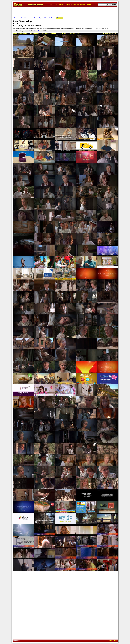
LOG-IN (89, 4)
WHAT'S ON (54, 4)
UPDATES (76, 4)
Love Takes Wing (36, 18)
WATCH (61, 4)
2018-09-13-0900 (48, 18)
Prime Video (38, 31)
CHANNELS (68, 4)
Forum (59, 18)
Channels (16, 18)
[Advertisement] (65, 12)
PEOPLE (83, 4)
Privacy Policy (113, 641)
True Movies (25, 18)
